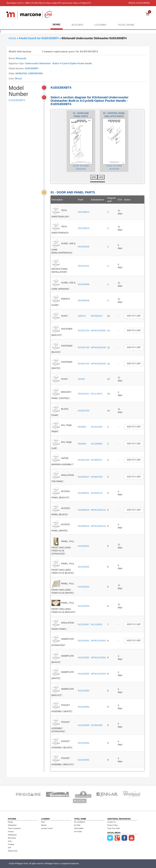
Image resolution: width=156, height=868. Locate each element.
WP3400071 (97, 316)
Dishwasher (12, 825)
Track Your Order (114, 828)
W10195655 (84, 760)
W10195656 (84, 725)
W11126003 (97, 624)
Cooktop (11, 844)
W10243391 (84, 641)
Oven (10, 841)
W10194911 (84, 394)
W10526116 (97, 493)
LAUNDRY (100, 25)
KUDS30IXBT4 (17, 100)
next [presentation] (101, 177)
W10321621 (84, 266)
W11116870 (97, 394)
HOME (57, 24)
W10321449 (84, 460)
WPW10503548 (98, 347)
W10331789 (84, 347)
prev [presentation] (94, 177)
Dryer (43, 822)
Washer (44, 825)
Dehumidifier (79, 828)
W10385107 (84, 477)
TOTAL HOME (126, 25)
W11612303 (97, 427)
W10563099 (97, 725)
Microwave (12, 838)
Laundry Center (47, 828)
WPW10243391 (98, 641)
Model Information (20, 51)
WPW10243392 (98, 658)
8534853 (82, 427)
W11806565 (97, 444)
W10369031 (84, 493)
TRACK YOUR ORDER (139, 3)
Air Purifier (78, 832)
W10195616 (84, 228)
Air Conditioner (80, 822)
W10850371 (97, 460)
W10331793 (84, 364)
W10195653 (84, 743)
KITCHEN (77, 25)
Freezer (11, 832)
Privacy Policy (112, 825)
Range (10, 822)
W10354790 (84, 411)
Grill (9, 848)
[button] (91, 182)
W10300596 (84, 284)
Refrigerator (12, 835)
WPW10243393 (98, 674)
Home (12, 38)
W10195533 (84, 587)
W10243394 (84, 691)
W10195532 (84, 567)
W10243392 (84, 658)
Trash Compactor (14, 828)
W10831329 (97, 477)
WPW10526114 (98, 510)
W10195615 (84, 212)
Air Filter (77, 825)
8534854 (82, 444)
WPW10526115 (98, 526)
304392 (81, 379)
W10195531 (84, 546)
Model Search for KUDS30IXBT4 (39, 38)
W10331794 (84, 331)
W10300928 (84, 247)
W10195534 (84, 606)
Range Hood (13, 851)
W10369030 (84, 526)
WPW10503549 (98, 364)
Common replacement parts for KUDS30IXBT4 (70, 51)
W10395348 (84, 300)
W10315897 (84, 624)
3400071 (82, 316)
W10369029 (84, 510)
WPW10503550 (98, 331)
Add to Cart (134, 316)
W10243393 (84, 674)
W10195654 (84, 707)
